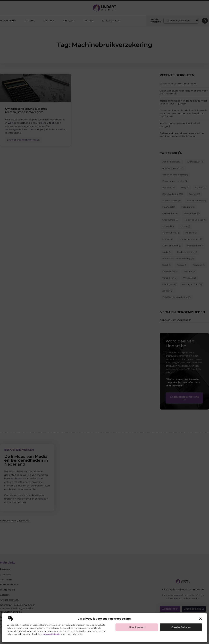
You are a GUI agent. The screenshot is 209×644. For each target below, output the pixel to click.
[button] (200, 619)
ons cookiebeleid (52, 634)
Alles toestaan (137, 627)
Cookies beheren (181, 627)
